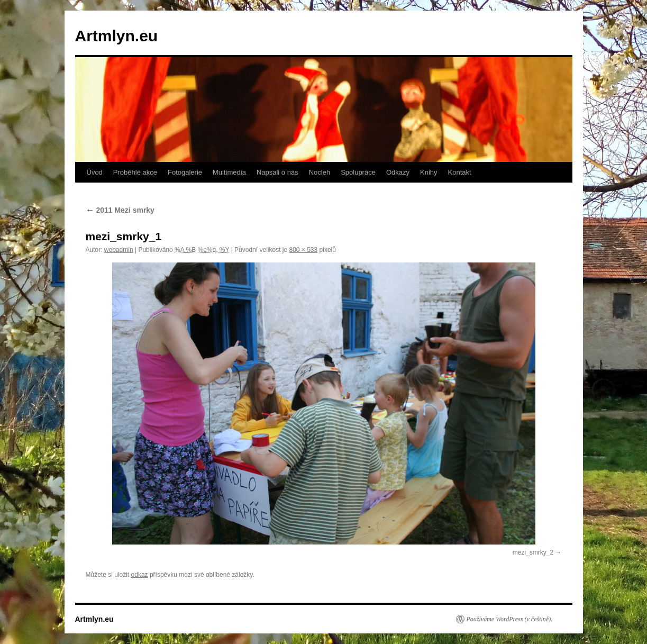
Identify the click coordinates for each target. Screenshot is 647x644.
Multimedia (229, 172)
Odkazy (398, 172)
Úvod (95, 172)
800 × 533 (303, 250)
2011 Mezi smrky (120, 210)
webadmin (119, 250)
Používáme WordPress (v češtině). (510, 619)
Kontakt (460, 172)
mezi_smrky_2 (533, 552)
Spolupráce (358, 172)
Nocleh (320, 172)
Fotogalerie (185, 172)
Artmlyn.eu (117, 36)
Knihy (429, 172)
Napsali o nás (277, 172)
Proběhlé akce (135, 172)
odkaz (140, 575)
